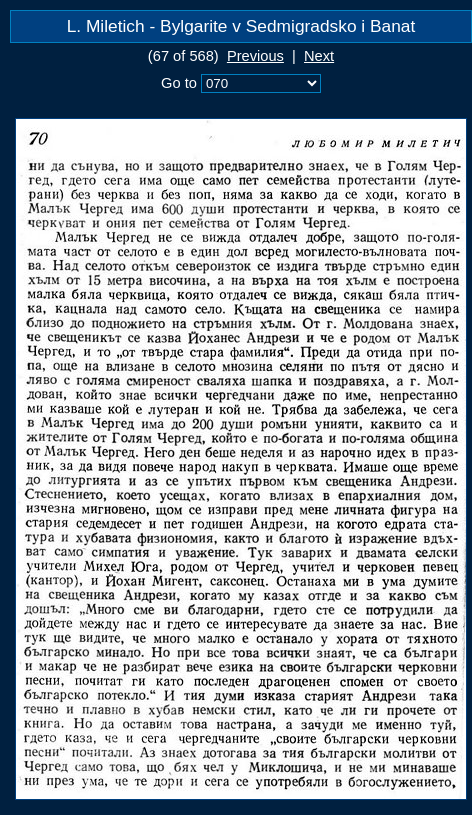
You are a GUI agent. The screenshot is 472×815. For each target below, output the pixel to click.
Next (319, 56)
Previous (255, 56)
